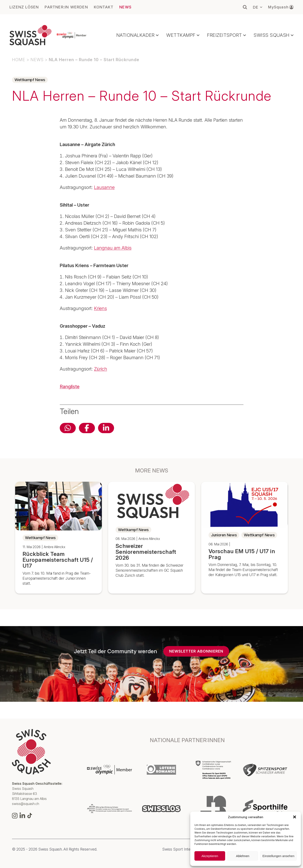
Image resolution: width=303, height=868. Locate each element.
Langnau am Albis (113, 248)
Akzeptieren (210, 856)
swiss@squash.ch (26, 804)
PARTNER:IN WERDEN (66, 7)
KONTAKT (104, 7)
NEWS (125, 7)
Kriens (100, 308)
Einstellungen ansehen (278, 856)
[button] (295, 817)
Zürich (101, 369)
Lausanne (104, 187)
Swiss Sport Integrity (180, 849)
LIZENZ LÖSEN (24, 7)
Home (19, 60)
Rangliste (70, 387)
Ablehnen (243, 856)
